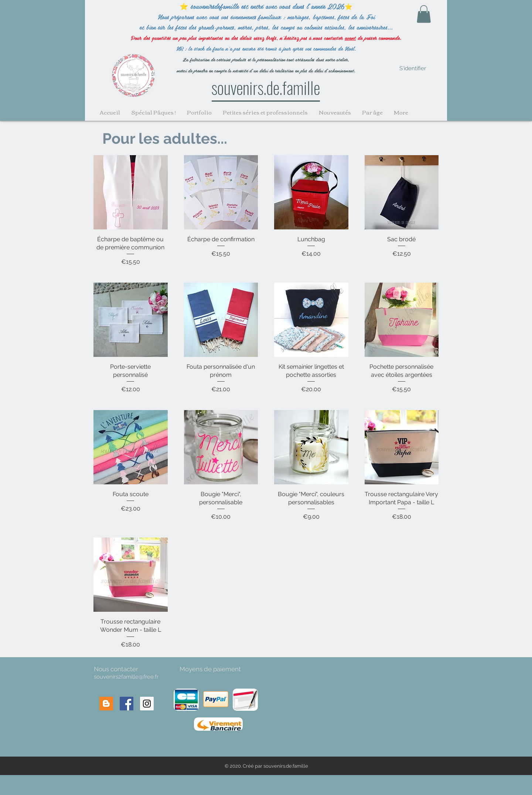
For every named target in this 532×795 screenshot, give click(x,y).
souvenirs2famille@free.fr (126, 677)
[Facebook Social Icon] (127, 704)
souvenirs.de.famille (266, 87)
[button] (424, 14)
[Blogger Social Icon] (106, 704)
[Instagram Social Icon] (147, 704)
